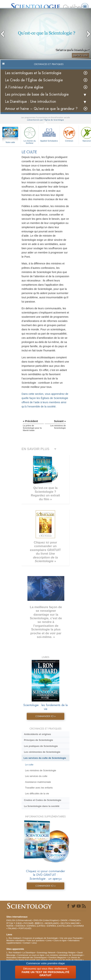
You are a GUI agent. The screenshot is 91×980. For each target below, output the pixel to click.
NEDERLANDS (52, 923)
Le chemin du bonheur (30, 135)
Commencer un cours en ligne (31, 955)
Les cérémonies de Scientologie (42, 752)
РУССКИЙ (28, 923)
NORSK (10, 926)
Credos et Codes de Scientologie (43, 800)
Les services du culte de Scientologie (45, 758)
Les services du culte (36, 776)
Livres (49, 940)
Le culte (29, 765)
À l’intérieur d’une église (24, 87)
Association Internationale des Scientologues (27, 957)
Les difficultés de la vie (37, 794)
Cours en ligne (60, 940)
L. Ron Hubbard (14, 938)
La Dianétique (29, 953)
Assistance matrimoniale (38, 782)
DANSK (64, 920)
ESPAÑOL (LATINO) (36, 926)
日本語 (19, 923)
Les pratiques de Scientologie (41, 746)
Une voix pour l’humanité (71, 938)
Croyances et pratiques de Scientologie (40, 938)
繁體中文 (39, 923)
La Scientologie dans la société (42, 806)
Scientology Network (46, 953)
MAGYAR (75, 923)
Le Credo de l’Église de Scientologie (34, 80)
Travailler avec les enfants (39, 788)
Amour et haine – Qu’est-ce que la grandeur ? (41, 109)
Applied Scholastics (49, 134)
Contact (27, 943)
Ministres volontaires (16, 940)
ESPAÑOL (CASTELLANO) (59, 926)
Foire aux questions (36, 940)
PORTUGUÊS (25, 928)
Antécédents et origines (37, 734)
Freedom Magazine (57, 957)
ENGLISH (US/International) (19, 920)
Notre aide (10, 142)
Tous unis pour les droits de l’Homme (66, 960)
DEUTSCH (65, 923)
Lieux (34, 943)
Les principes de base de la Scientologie (37, 94)
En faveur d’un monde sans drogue (31, 960)
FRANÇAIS (75, 920)
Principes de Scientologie (38, 740)
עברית (10, 923)
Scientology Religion (66, 953)
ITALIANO (12, 928)
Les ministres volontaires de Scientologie (64, 955)
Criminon (69, 134)
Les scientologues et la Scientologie (33, 73)
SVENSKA (20, 926)
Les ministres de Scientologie (41, 770)
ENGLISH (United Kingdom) (46, 920)
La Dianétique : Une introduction (30, 102)
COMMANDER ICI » (45, 716)
